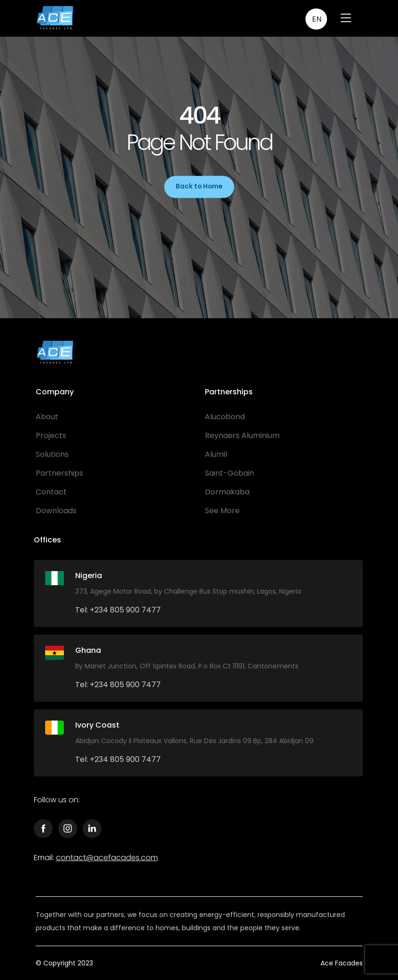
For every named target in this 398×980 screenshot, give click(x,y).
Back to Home (199, 186)
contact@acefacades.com (107, 858)
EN (317, 19)
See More (222, 511)
